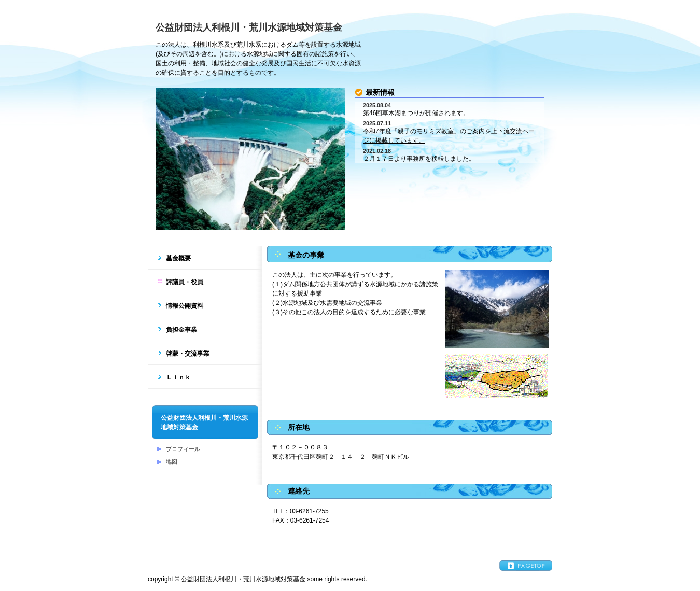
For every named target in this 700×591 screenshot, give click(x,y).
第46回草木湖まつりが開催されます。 (416, 113)
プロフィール (183, 449)
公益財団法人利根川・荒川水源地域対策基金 (249, 27)
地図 (172, 461)
